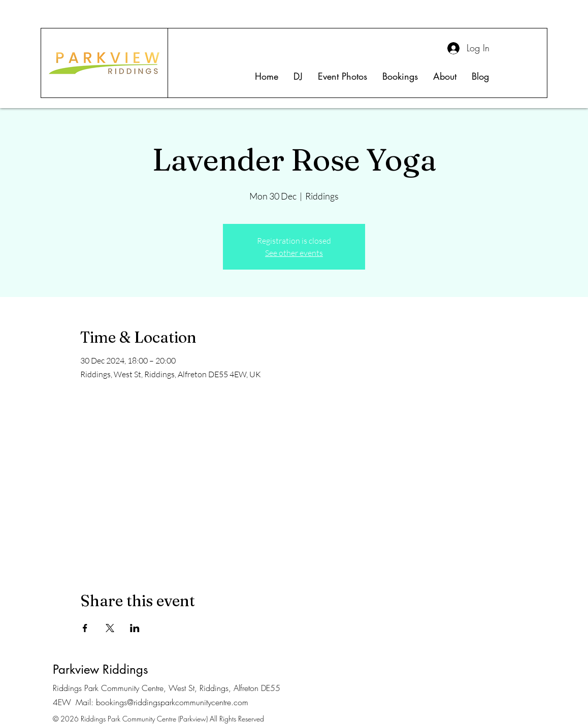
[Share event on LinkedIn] (135, 628)
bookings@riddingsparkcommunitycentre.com (172, 702)
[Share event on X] (110, 628)
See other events (294, 253)
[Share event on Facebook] (85, 628)
